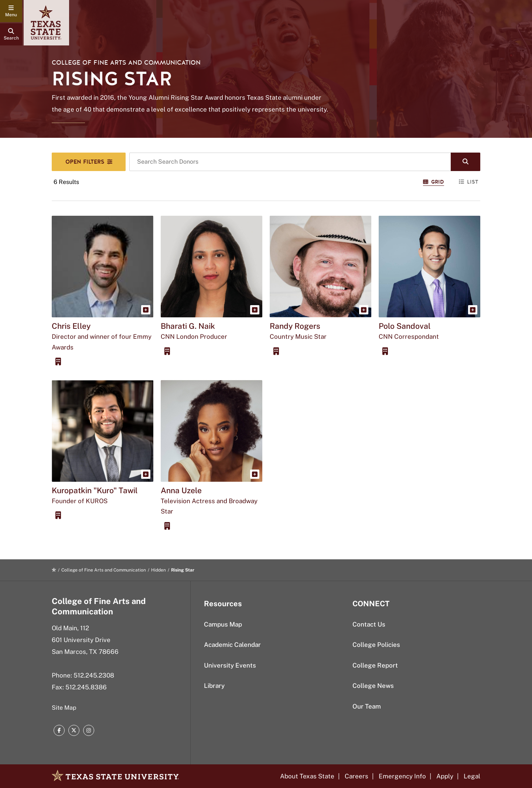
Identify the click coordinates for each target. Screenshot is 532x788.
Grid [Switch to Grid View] (434, 182)
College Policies (376, 645)
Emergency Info (402, 776)
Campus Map (223, 624)
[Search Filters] (89, 162)
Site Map (64, 708)
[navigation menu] (11, 11)
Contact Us (369, 624)
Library (214, 686)
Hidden (158, 570)
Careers (357, 776)
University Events (230, 665)
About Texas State (307, 776)
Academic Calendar (232, 645)
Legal (472, 776)
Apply (445, 776)
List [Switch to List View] (469, 182)
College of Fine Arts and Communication (126, 63)
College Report (375, 665)
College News (373, 686)
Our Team (367, 706)
